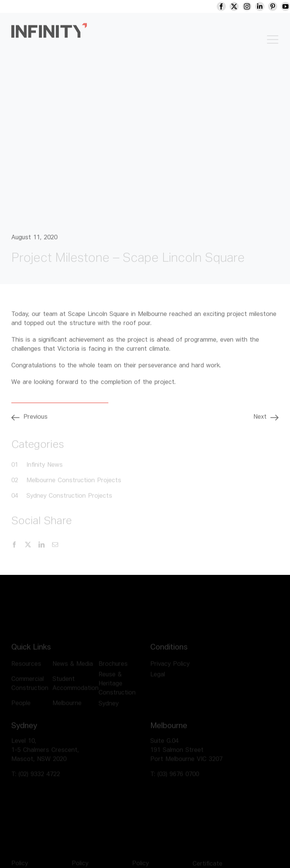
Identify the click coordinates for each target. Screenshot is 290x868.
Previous (35, 420)
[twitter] (239, 6)
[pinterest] (278, 6)
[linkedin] (265, 6)
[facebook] (227, 6)
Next (260, 420)
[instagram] (252, 6)
